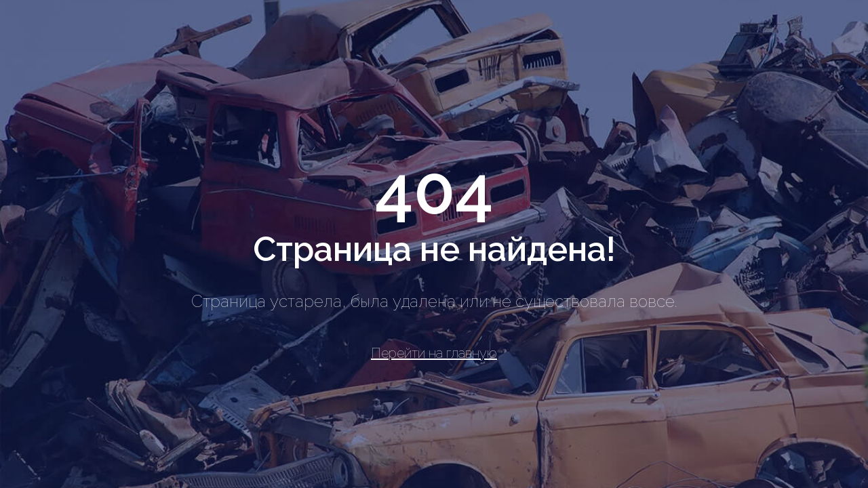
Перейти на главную (434, 353)
